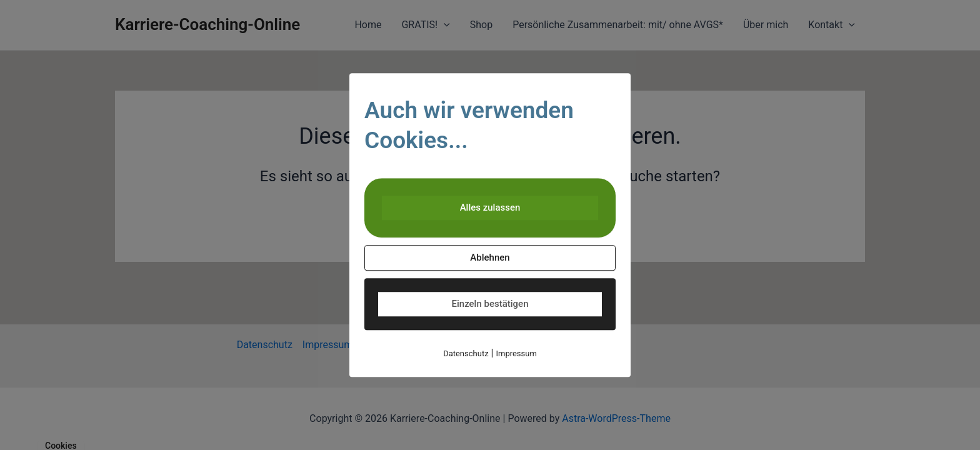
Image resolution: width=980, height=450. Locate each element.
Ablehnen (490, 257)
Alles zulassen (490, 207)
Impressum (516, 353)
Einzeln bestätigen (490, 304)
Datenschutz (466, 353)
